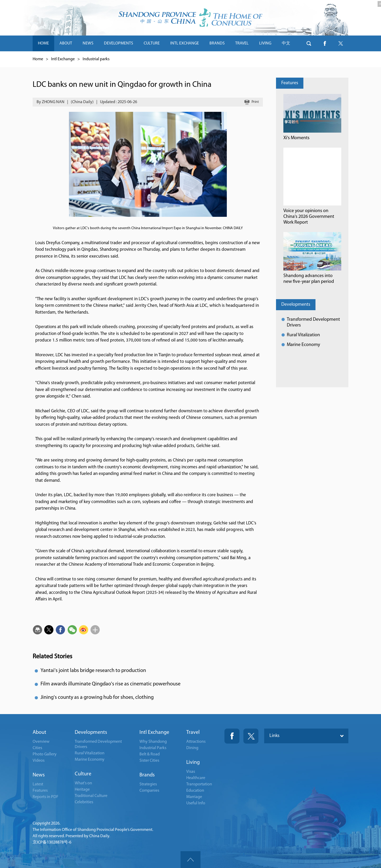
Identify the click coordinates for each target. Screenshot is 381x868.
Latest (38, 784)
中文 (286, 43)
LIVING (265, 43)
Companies (149, 791)
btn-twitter (340, 43)
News (39, 775)
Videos (39, 761)
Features (290, 83)
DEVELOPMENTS (119, 43)
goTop (190, 860)
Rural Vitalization (303, 335)
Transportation (199, 784)
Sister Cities (149, 761)
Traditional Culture (91, 796)
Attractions (196, 742)
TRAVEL (242, 43)
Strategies (148, 784)
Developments (296, 305)
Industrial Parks (153, 748)
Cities (37, 748)
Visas (191, 772)
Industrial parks (96, 59)
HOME (43, 43)
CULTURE (152, 43)
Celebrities (84, 802)
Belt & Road (150, 754)
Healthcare (196, 778)
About (39, 732)
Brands (147, 775)
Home (38, 59)
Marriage (194, 797)
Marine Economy (303, 345)
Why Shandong (153, 742)
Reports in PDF (46, 797)
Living (193, 762)
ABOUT (66, 43)
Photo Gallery (45, 754)
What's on (83, 783)
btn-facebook (325, 43)
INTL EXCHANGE (185, 43)
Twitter (251, 736)
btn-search (309, 43)
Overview (41, 742)
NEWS (88, 43)
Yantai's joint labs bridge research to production (93, 671)
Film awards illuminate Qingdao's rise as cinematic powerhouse (111, 684)
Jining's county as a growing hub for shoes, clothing (97, 698)
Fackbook (232, 736)
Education (195, 791)
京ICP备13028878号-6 (52, 842)
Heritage (82, 790)
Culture (83, 774)
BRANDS (217, 43)
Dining (192, 748)
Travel (193, 732)
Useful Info (196, 803)
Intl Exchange (63, 59)
